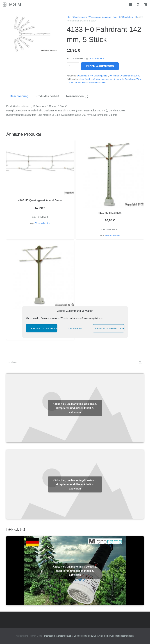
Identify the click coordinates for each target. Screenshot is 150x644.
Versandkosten (97, 59)
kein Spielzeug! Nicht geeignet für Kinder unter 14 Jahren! (108, 79)
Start (69, 17)
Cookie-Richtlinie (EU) (85, 636)
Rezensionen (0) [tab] (77, 96)
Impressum (50, 636)
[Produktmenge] (73, 66)
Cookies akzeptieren (43, 328)
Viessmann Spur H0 (111, 17)
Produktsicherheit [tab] (47, 96)
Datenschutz (65, 636)
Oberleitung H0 (129, 17)
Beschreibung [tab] (19, 96)
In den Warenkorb (100, 66)
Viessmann (95, 17)
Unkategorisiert (80, 17)
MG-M (15, 4)
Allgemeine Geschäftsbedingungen (116, 636)
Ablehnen (75, 328)
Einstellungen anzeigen (109, 328)
